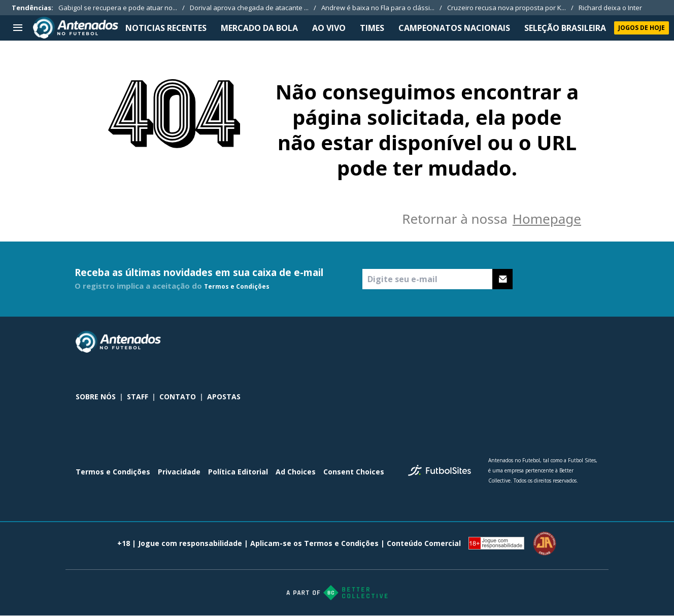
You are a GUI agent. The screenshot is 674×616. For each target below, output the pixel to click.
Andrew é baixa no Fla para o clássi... (378, 8)
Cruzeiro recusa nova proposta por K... (507, 8)
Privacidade (179, 472)
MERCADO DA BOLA (259, 28)
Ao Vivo (329, 28)
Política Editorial (238, 472)
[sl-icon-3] (592, 342)
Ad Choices (296, 472)
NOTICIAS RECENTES (166, 28)
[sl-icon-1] (548, 342)
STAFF (138, 397)
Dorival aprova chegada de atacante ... (249, 8)
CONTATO (178, 397)
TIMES (372, 28)
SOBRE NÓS (96, 397)
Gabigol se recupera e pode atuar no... (118, 8)
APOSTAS (224, 397)
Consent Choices (354, 472)
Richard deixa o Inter (610, 8)
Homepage (547, 219)
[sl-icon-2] (570, 342)
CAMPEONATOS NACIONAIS (454, 28)
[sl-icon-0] (525, 342)
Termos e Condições (237, 286)
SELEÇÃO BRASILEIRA (565, 28)
